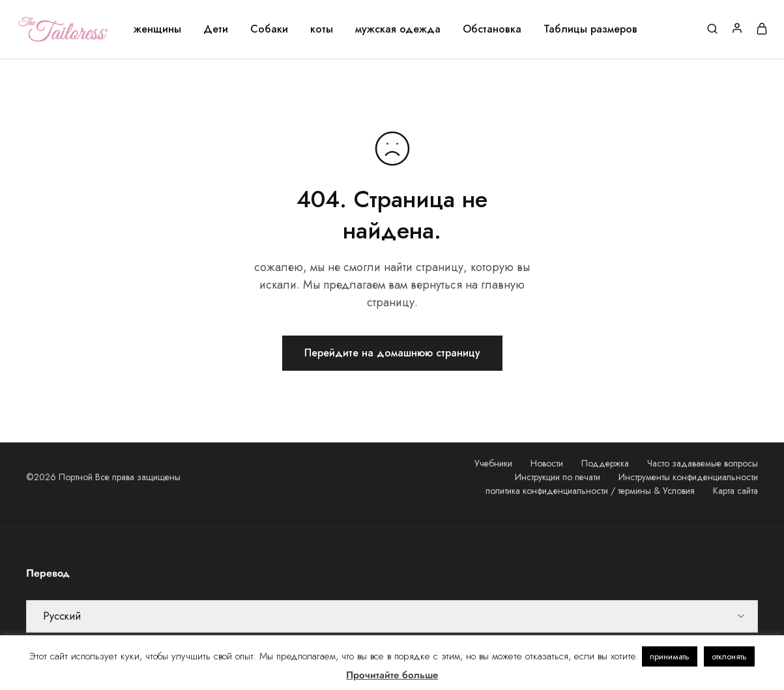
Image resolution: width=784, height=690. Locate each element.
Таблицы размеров (590, 29)
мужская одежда (398, 29)
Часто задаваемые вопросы (703, 463)
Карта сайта (735, 491)
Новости (547, 463)
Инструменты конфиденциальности (688, 477)
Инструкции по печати (558, 477)
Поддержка (605, 463)
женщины (157, 29)
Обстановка (492, 29)
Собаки (269, 29)
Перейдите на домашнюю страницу (392, 353)
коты (322, 29)
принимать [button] (670, 656)
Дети (216, 29)
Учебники (493, 463)
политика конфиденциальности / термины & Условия (590, 491)
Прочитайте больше (392, 675)
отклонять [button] (729, 656)
